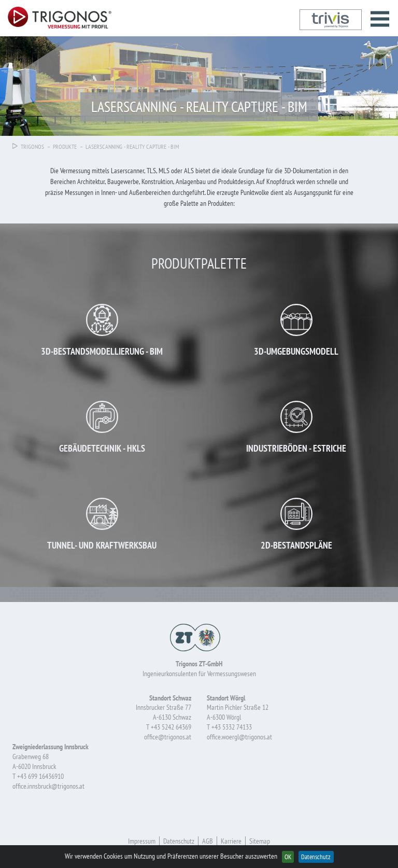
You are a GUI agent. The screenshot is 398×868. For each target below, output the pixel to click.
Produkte (65, 146)
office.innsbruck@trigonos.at (48, 786)
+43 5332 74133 (232, 727)
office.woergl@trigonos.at (239, 737)
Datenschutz (316, 857)
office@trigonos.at (168, 737)
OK (288, 857)
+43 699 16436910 (40, 776)
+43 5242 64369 (171, 727)
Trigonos (28, 146)
